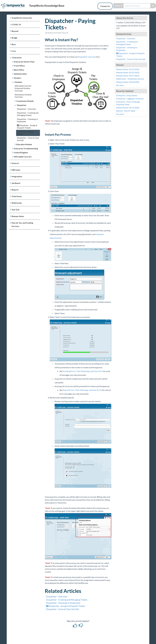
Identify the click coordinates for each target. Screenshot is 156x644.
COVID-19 (16, 24)
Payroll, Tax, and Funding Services (22, 224)
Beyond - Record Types (126, 111)
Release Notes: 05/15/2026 (128, 69)
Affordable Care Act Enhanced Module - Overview (23, 88)
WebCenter (17, 203)
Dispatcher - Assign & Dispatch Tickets (27, 126)
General (15, 163)
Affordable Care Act (23, 157)
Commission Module (25, 101)
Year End (15, 210)
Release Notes (18, 216)
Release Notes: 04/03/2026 (128, 82)
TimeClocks (17, 196)
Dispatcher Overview (87, 57)
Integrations (17, 176)
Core (14, 51)
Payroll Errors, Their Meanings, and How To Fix (82, 390)
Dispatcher (22, 105)
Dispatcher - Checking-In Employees (63, 603)
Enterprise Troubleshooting (26, 148)
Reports (15, 190)
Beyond (15, 31)
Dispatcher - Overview (26, 109)
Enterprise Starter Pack (24, 62)
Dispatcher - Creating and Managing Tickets (28, 114)
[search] (137, 6)
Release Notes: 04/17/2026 (128, 76)
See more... (121, 85)
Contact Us (105, 6)
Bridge (14, 38)
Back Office (19, 70)
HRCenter (16, 170)
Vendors (18, 78)
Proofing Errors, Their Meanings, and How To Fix (83, 371)
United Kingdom (21, 152)
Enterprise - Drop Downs (127, 95)
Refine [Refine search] (119, 6)
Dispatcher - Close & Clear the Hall (62, 609)
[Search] (153, 6)
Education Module (24, 144)
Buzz (14, 44)
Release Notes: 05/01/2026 (128, 72)
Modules (18, 82)
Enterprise (17, 58)
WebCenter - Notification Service (130, 79)
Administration (20, 74)
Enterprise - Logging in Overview (130, 99)
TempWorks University (22, 18)
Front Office (19, 66)
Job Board (16, 183)
